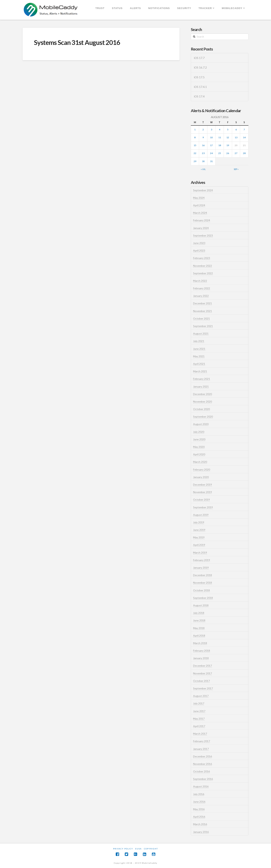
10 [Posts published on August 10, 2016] (211, 137)
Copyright (151, 849)
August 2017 (201, 696)
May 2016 (199, 809)
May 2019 (199, 537)
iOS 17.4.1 (200, 87)
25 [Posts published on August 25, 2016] (220, 153)
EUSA (139, 849)
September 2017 (203, 688)
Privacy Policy (123, 849)
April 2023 (199, 250)
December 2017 (202, 666)
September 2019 (203, 507)
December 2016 (202, 756)
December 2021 (202, 303)
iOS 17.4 (199, 96)
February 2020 (202, 470)
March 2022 (200, 281)
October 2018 (201, 590)
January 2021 (201, 386)
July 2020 (199, 432)
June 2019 (199, 530)
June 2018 (199, 620)
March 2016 (200, 824)
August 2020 (201, 424)
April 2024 (199, 205)
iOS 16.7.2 (200, 67)
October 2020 (201, 409)
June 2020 (199, 439)
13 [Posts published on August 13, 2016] (236, 137)
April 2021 (199, 364)
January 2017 (201, 749)
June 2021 (199, 349)
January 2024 (201, 228)
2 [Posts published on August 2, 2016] (203, 130)
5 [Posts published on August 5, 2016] (228, 130)
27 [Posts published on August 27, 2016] (236, 153)
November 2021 (202, 311)
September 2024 (203, 190)
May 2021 (199, 356)
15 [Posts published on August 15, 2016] (195, 145)
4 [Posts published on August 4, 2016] (220, 130)
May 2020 (199, 447)
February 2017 (202, 741)
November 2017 (202, 673)
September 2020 (203, 417)
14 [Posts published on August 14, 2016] (244, 137)
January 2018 (201, 658)
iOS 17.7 (199, 58)
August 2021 (201, 334)
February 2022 (202, 288)
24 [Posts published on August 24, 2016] (211, 153)
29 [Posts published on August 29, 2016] (195, 161)
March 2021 (200, 371)
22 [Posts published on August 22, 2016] (195, 153)
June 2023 (199, 243)
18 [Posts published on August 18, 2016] (220, 145)
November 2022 (202, 266)
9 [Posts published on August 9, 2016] (203, 137)
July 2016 (199, 794)
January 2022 (201, 296)
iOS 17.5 (199, 77)
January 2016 (201, 832)
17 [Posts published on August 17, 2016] (211, 145)
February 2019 (202, 560)
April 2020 (199, 454)
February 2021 (202, 379)
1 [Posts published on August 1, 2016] (195, 130)
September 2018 (203, 598)
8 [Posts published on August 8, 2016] (195, 137)
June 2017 (199, 711)
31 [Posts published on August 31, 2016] (211, 161)
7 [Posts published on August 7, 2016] (244, 130)
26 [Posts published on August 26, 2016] (228, 153)
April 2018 (199, 636)
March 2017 (200, 734)
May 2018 (199, 628)
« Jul (203, 169)
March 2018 (200, 643)
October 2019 (201, 500)
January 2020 (201, 477)
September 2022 (203, 273)
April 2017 (199, 726)
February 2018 (202, 651)
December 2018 (202, 575)
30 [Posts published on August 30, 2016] (203, 161)
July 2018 (199, 613)
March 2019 (200, 553)
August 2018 (201, 605)
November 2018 (202, 583)
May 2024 (199, 198)
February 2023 (202, 258)
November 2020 (202, 402)
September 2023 (203, 235)
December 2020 (202, 394)
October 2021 (201, 318)
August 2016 (201, 786)
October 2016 (201, 771)
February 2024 (202, 220)
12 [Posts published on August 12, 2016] (228, 137)
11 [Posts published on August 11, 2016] (220, 137)
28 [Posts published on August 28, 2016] (244, 153)
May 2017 (199, 719)
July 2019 (199, 522)
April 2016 (199, 817)
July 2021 (199, 341)
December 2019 (202, 485)
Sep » (236, 169)
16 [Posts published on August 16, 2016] (203, 145)
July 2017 (199, 703)
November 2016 (202, 764)
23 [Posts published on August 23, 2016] (203, 153)
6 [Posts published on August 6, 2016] (236, 130)
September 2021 (203, 326)
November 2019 (202, 492)
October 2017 (201, 681)
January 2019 (201, 568)
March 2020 (200, 462)
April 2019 (199, 545)
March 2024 (200, 213)
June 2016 (199, 802)
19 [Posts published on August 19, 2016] (228, 145)
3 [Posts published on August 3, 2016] (211, 130)
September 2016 (203, 779)
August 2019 (201, 515)
